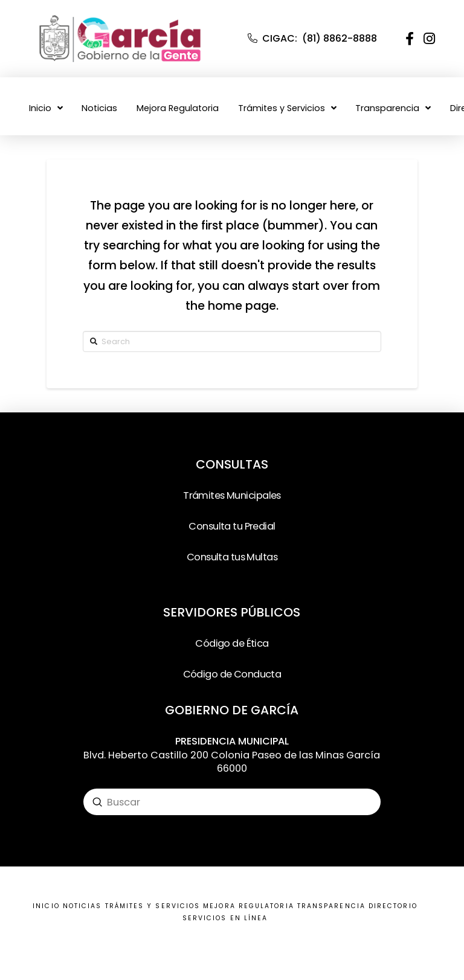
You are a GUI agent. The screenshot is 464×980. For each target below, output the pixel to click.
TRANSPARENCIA (331, 906)
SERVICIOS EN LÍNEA (225, 918)
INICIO (46, 906)
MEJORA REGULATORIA (248, 906)
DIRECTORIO (393, 906)
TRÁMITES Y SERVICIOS (153, 906)
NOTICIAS (82, 906)
